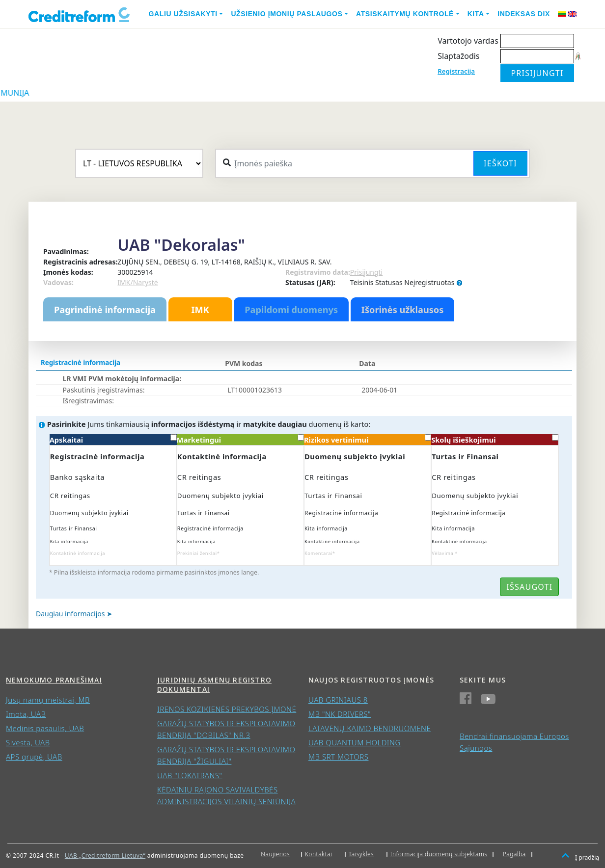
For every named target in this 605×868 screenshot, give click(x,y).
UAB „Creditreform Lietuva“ (105, 855)
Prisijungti (366, 272)
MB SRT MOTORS (338, 757)
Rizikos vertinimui (368, 439)
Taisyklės (361, 854)
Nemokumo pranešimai (54, 680)
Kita (476, 14)
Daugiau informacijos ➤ (74, 614)
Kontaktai (319, 854)
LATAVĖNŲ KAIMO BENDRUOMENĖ (370, 728)
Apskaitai (113, 439)
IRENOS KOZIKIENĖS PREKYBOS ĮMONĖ (227, 709)
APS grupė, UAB (34, 757)
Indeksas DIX (524, 14)
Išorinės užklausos (403, 310)
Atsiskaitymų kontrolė (405, 14)
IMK (200, 310)
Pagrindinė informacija (105, 310)
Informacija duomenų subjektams (439, 854)
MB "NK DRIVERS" (340, 714)
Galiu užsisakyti (183, 14)
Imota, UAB (26, 714)
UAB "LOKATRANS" (190, 775)
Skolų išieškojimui (495, 439)
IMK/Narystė (137, 282)
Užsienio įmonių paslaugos (287, 14)
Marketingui (240, 439)
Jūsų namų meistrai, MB (48, 700)
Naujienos (275, 854)
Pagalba (514, 854)
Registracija (456, 71)
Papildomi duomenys (291, 310)
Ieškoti (500, 163)
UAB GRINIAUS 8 (338, 700)
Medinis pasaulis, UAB (45, 728)
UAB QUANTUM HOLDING (355, 742)
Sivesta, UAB (28, 742)
